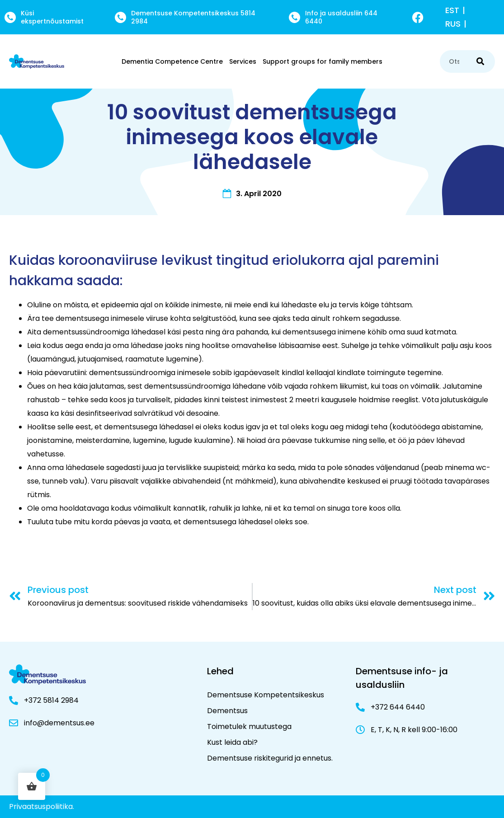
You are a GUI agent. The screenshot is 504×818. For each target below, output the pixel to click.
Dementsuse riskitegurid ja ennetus (269, 758)
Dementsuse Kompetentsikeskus (266, 695)
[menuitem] (457, 10)
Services (243, 61)
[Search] (480, 61)
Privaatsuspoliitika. (42, 806)
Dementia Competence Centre (172, 61)
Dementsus (227, 711)
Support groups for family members (323, 61)
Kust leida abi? (232, 742)
